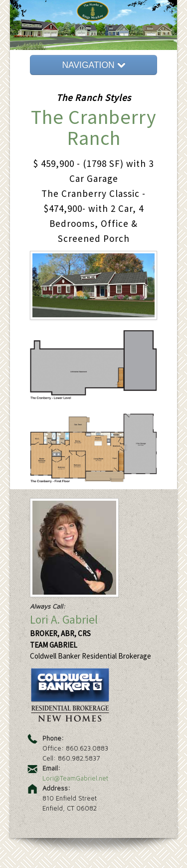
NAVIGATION (93, 65)
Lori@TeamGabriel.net (75, 778)
